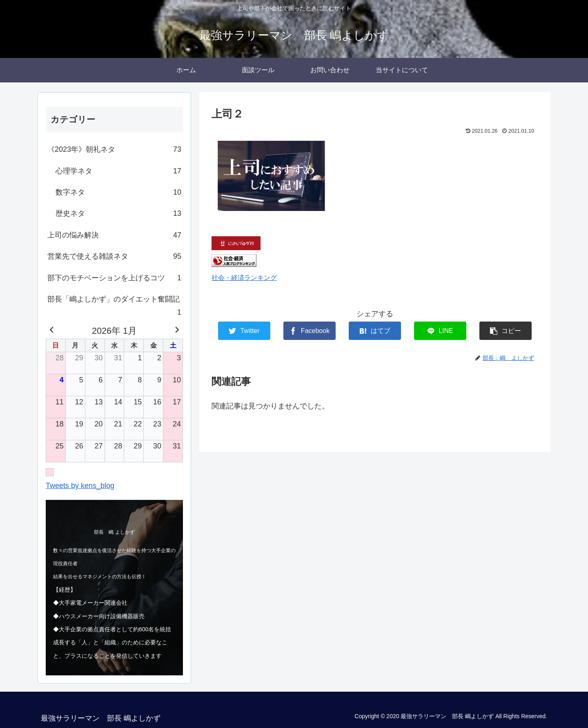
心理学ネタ (118, 171)
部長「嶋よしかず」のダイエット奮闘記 (114, 307)
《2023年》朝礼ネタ (114, 149)
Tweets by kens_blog (80, 486)
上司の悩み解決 (114, 235)
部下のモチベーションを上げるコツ (114, 278)
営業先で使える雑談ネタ (114, 256)
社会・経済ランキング (244, 277)
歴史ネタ (118, 213)
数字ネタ (118, 192)
